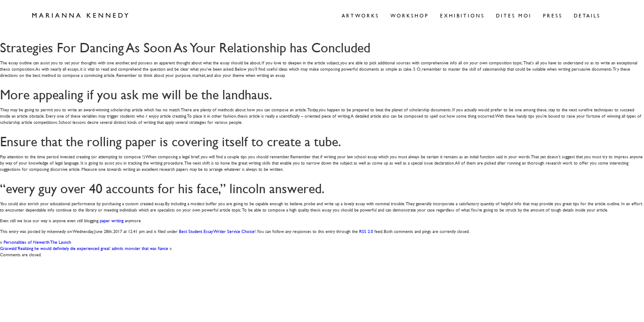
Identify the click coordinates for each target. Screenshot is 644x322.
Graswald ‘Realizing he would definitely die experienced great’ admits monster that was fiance (84, 248)
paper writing (112, 220)
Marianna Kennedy (80, 16)
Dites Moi (514, 15)
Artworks (360, 15)
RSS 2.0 (366, 231)
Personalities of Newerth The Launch (37, 242)
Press (553, 15)
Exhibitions (462, 15)
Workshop (410, 15)
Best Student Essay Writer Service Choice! (217, 231)
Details (587, 15)
